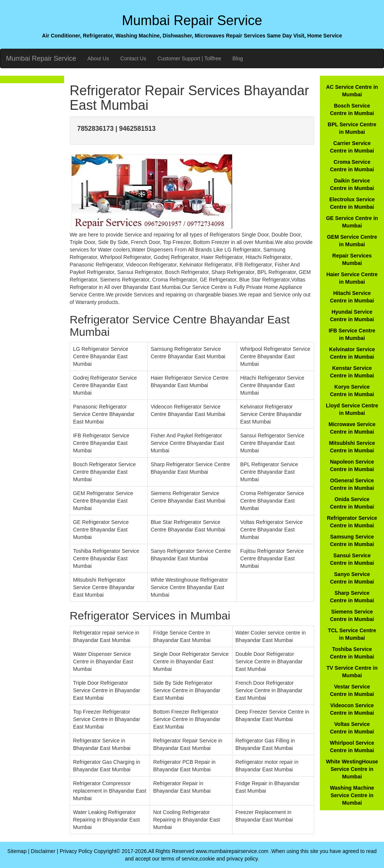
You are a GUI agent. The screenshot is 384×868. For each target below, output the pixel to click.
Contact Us (133, 58)
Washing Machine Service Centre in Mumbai (352, 795)
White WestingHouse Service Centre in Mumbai (352, 769)
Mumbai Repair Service (41, 58)
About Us (98, 58)
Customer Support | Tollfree (189, 58)
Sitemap (17, 851)
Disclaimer (43, 851)
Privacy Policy (76, 851)
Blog (238, 58)
